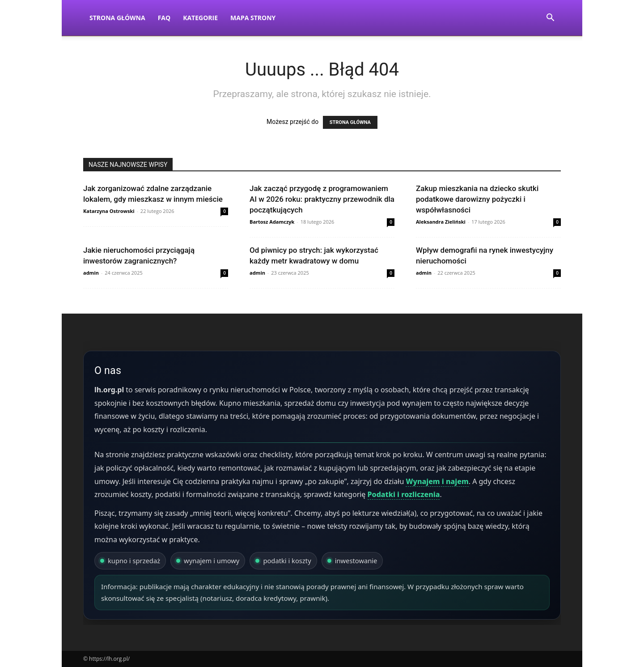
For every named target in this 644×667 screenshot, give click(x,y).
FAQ (164, 18)
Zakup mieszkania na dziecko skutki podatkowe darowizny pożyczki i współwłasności (477, 199)
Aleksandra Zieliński (441, 222)
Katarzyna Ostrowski (109, 211)
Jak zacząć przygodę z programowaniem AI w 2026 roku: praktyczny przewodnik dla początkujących (322, 199)
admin (91, 273)
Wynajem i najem (437, 481)
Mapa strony (253, 18)
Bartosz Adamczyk (272, 222)
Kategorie (200, 18)
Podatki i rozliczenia (404, 494)
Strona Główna (117, 18)
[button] (550, 19)
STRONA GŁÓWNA (350, 122)
